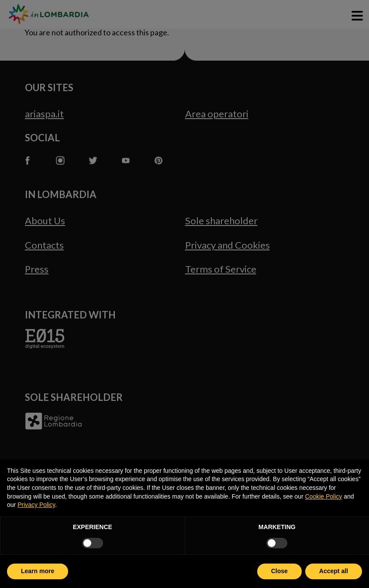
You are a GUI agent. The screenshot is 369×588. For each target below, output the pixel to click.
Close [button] (279, 571)
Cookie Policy (324, 496)
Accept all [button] (334, 571)
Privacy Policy (36, 505)
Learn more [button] (38, 571)
